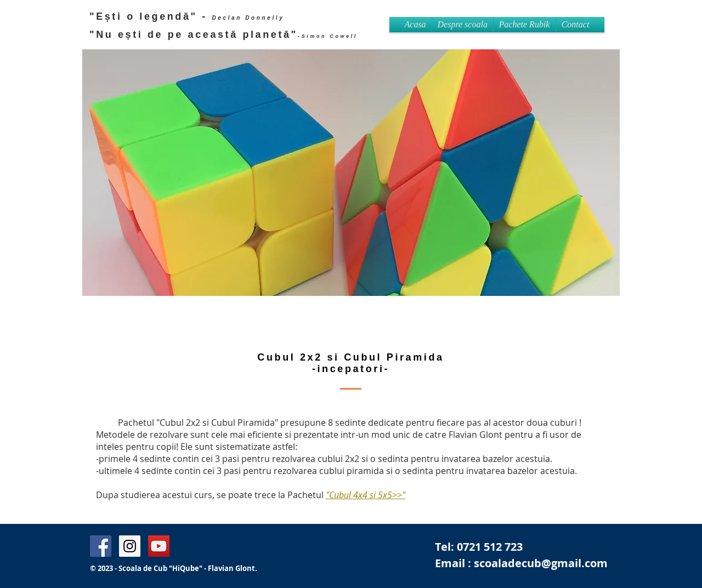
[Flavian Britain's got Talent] (159, 546)
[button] (525, 25)
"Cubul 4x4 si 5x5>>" (366, 495)
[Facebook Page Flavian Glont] (101, 546)
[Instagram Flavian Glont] (130, 546)
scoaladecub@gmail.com (541, 563)
